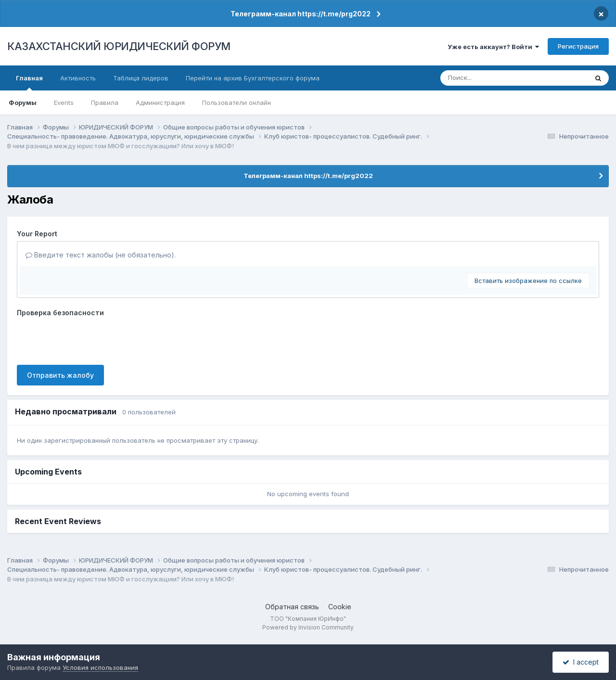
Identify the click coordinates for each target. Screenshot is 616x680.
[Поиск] (496, 78)
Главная (29, 82)
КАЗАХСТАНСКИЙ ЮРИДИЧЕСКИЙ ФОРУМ (119, 46)
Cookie (340, 607)
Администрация (160, 103)
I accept (581, 662)
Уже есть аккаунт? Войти (493, 47)
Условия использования (100, 667)
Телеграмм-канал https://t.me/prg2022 (301, 14)
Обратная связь (292, 607)
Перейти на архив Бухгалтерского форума (253, 78)
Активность (78, 78)
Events (64, 103)
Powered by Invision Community (308, 627)
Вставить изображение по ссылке (528, 281)
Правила (105, 103)
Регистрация (578, 46)
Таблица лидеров (141, 78)
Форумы (23, 103)
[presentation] (90, 339)
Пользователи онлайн (237, 103)
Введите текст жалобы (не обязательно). (101, 255)
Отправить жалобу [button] (60, 375)
